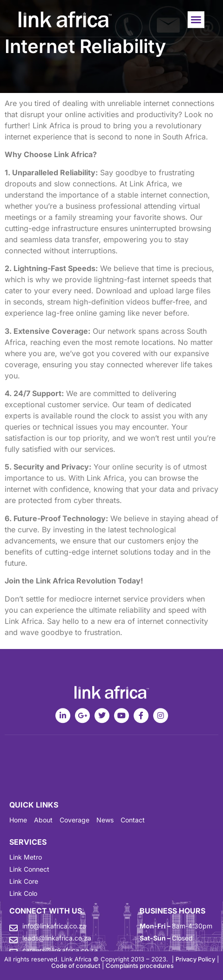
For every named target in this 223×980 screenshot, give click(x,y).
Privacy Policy (195, 959)
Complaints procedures (140, 966)
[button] (196, 21)
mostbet (10, 4)
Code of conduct (76, 966)
